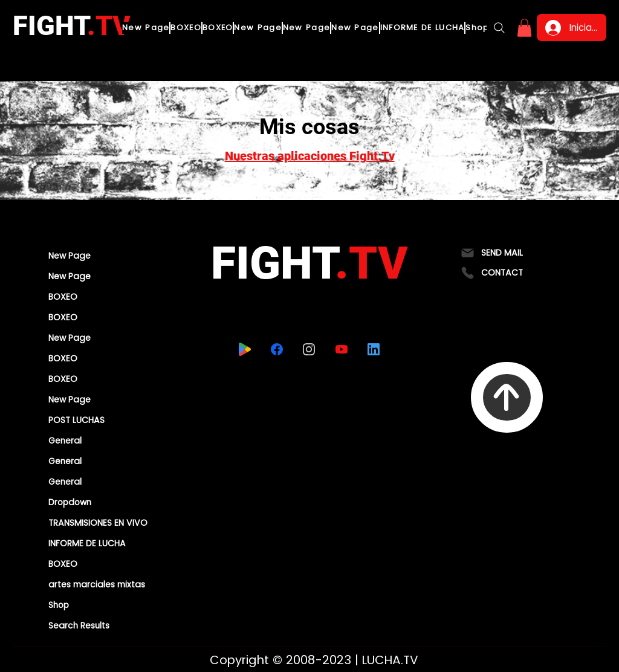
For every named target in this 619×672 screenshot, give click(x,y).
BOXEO (63, 297)
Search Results (79, 625)
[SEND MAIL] (507, 253)
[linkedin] (373, 349)
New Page (70, 256)
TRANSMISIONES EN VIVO (98, 523)
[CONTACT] (507, 273)
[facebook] (277, 349)
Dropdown (70, 502)
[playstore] (245, 349)
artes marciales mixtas (97, 584)
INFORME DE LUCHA (87, 543)
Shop (59, 605)
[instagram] (309, 349)
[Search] (499, 28)
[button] (524, 28)
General (65, 441)
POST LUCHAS (76, 420)
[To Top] (507, 397)
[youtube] (341, 349)
